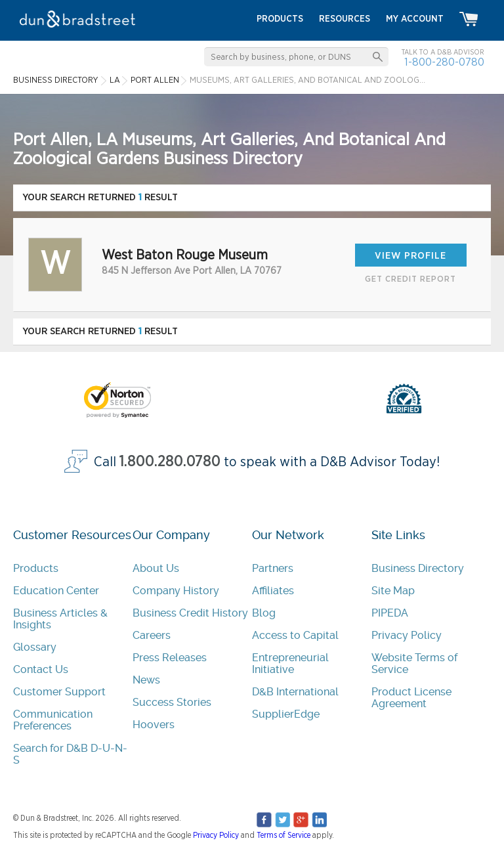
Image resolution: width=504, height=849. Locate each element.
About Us (156, 568)
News (146, 680)
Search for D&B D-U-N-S (70, 754)
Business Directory (418, 568)
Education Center (56, 591)
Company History (176, 591)
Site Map (393, 591)
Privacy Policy (407, 635)
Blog (264, 613)
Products (36, 568)
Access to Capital (295, 635)
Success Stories (172, 702)
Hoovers (154, 725)
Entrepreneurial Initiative (290, 664)
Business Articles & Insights (60, 619)
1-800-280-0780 (444, 62)
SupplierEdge (286, 714)
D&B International (295, 692)
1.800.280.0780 (170, 462)
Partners (273, 568)
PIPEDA (390, 613)
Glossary (35, 647)
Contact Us (41, 669)
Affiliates (273, 591)
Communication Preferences (53, 720)
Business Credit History (190, 613)
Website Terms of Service (414, 664)
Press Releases (170, 658)
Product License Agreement (411, 698)
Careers (152, 635)
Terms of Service (283, 835)
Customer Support (59, 692)
